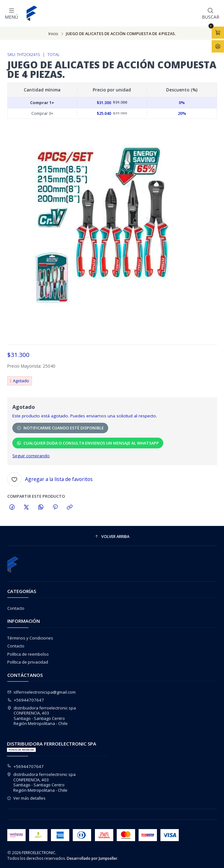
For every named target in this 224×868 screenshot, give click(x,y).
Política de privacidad (28, 662)
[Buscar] (211, 13)
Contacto (16, 608)
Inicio (53, 33)
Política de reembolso (28, 654)
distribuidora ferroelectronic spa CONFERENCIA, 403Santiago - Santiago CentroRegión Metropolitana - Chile (42, 715)
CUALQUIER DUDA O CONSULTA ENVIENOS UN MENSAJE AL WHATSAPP (88, 443)
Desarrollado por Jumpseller (92, 858)
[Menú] (11, 13)
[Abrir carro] (218, 33)
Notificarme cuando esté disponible (60, 428)
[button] (112, 537)
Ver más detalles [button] (26, 798)
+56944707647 (26, 700)
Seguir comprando (31, 456)
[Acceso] (218, 46)
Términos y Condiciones (30, 638)
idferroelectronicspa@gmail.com (42, 692)
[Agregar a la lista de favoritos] (50, 479)
